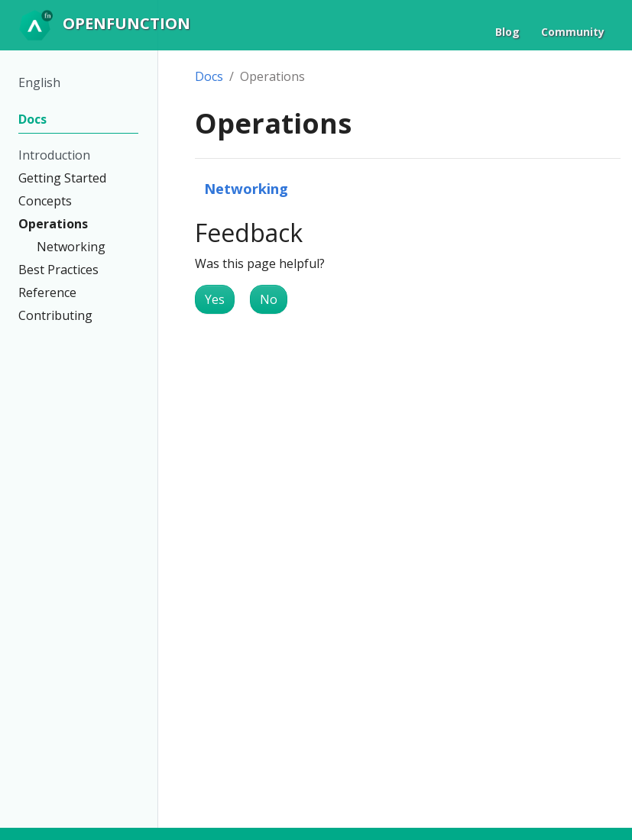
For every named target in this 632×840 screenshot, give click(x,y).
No (269, 299)
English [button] (39, 82)
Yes (215, 299)
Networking (246, 188)
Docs (209, 76)
